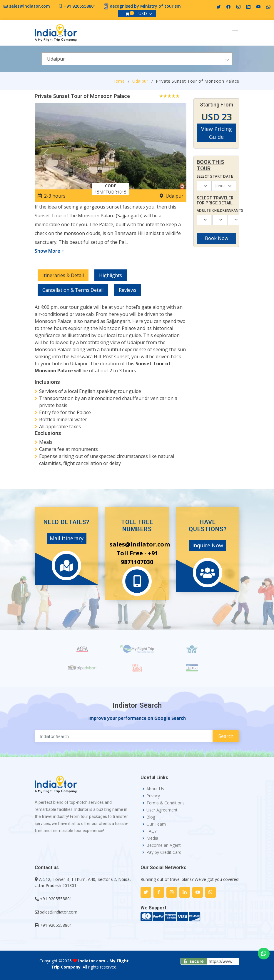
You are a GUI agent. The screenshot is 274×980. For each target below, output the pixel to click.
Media (152, 838)
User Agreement (162, 810)
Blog (151, 817)
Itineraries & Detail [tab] (63, 275)
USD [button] (143, 13)
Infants (232, 210)
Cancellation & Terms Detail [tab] (73, 290)
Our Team (156, 824)
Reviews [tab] (128, 290)
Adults (201, 210)
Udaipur (140, 81)
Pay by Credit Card (164, 852)
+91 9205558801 (80, 6)
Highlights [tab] (111, 275)
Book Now (217, 238)
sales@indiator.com (30, 6)
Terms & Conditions (166, 803)
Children (217, 210)
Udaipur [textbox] (56, 59)
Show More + (50, 251)
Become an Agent (164, 845)
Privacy (153, 796)
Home (119, 81)
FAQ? (151, 831)
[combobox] (137, 59)
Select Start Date (215, 176)
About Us (155, 789)
